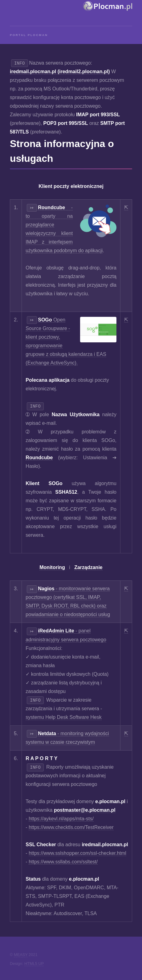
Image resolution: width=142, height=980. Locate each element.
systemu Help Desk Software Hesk (63, 717)
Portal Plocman (29, 35)
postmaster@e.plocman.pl (85, 810)
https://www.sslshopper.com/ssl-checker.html (77, 853)
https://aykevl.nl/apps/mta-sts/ (61, 819)
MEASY (21, 955)
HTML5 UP (34, 964)
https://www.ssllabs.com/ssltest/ (63, 862)
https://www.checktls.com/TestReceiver (71, 827)
